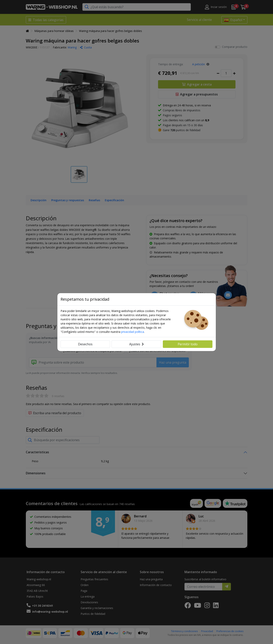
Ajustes (136, 344)
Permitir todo (188, 344)
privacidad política (133, 332)
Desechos (85, 344)
